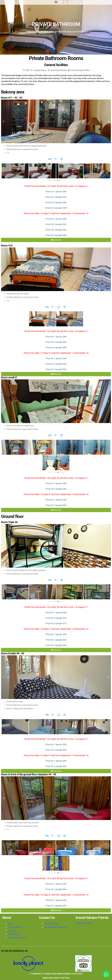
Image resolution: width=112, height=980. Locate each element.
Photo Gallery (13, 934)
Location (11, 931)
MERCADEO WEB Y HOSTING (56, 978)
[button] (56, 2)
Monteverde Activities (17, 937)
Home (10, 924)
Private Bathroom (15, 927)
